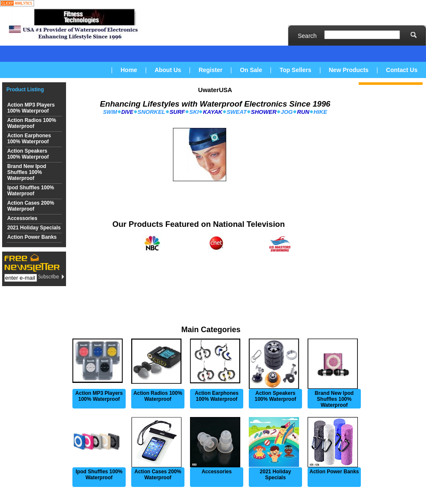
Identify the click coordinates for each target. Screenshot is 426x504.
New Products (349, 70)
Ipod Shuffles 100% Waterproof (31, 191)
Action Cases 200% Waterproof (31, 206)
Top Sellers (295, 70)
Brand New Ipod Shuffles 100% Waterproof (27, 172)
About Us (168, 70)
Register (210, 70)
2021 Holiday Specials (34, 228)
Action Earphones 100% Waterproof (29, 139)
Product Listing (25, 90)
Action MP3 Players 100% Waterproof (31, 108)
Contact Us (402, 70)
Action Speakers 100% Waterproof (28, 154)
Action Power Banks (32, 237)
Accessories (22, 218)
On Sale (251, 70)
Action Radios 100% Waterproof (32, 123)
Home (129, 70)
